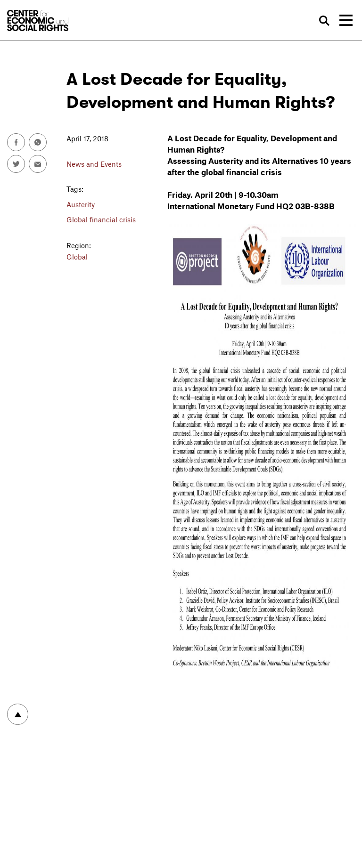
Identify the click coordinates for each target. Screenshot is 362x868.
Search (325, 21)
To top (18, 714)
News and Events (94, 164)
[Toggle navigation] (346, 20)
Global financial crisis (101, 219)
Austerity (81, 204)
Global (77, 257)
